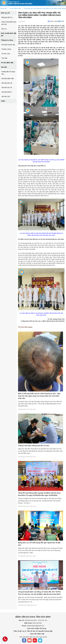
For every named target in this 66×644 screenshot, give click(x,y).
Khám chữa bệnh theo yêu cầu (9, 23)
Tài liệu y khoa (6, 49)
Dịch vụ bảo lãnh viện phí (9, 34)
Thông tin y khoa (7, 40)
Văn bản (4, 67)
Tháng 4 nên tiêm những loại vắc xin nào (34, 446)
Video (3, 101)
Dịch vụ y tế (5, 13)
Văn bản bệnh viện (8, 78)
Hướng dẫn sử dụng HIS (8, 73)
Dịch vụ (4, 29)
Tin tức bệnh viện (7, 63)
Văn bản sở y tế (7, 87)
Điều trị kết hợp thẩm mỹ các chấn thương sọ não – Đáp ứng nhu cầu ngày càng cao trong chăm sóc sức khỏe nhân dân (39, 396)
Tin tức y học (6, 54)
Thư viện (4, 58)
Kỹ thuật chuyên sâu (8, 45)
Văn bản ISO (6, 96)
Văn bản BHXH (6, 92)
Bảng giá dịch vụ (7, 17)
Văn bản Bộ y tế (7, 83)
